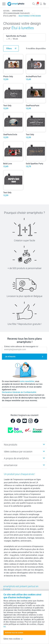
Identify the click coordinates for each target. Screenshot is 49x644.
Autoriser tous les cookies (14, 633)
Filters (9, 48)
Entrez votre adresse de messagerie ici (21, 347)
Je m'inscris (10, 357)
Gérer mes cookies (13, 639)
